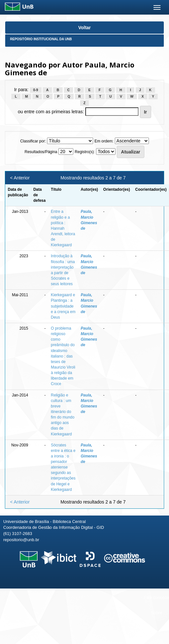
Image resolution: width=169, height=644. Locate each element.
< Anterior (20, 178)
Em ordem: (104, 141)
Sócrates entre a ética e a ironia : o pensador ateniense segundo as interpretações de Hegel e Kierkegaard (63, 467)
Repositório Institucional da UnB (41, 39)
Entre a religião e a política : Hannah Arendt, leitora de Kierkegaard (63, 228)
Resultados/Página (41, 152)
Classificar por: (33, 141)
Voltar (84, 28)
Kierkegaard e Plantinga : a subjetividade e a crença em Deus (63, 306)
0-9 (36, 90)
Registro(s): (85, 152)
